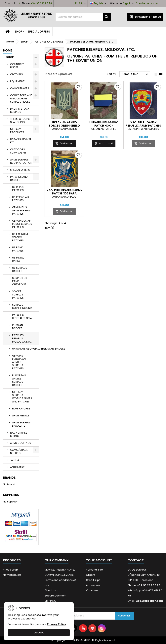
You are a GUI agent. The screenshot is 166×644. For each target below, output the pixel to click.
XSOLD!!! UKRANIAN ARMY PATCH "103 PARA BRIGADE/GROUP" (64, 193)
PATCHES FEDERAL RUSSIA (22, 317)
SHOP (19, 32)
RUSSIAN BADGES (18, 327)
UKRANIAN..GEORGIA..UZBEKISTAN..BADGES (25, 349)
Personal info (94, 570)
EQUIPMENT (17, 81)
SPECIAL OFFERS (39, 32)
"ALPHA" (15, 460)
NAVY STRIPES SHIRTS (19, 434)
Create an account (148, 3)
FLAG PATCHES (21, 409)
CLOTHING (17, 74)
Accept (39, 633)
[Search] (83, 17)
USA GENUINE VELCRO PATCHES (20, 237)
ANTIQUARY (17, 467)
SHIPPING (50, 601)
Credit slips (93, 580)
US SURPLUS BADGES (20, 269)
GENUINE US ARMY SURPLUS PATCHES (21, 211)
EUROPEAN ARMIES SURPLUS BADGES (19, 380)
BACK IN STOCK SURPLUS (20, 110)
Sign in (127, 3)
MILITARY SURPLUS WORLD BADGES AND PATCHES (22, 397)
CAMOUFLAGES (20, 88)
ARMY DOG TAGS (21, 443)
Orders (91, 575)
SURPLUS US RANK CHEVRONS (20, 281)
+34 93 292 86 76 (41, 3)
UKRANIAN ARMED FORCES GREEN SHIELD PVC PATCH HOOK (64, 126)
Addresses (93, 585)
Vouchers (92, 590)
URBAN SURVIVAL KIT (21, 141)
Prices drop (10, 570)
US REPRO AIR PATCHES (21, 199)
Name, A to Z (135, 74)
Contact (10, 3)
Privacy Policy (57, 624)
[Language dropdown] (98, 3)
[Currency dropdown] (81, 3)
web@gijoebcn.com (149, 601)
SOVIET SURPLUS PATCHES (18, 295)
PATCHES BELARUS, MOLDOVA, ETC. (22, 338)
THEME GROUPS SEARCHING (20, 120)
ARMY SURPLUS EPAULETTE (21, 424)
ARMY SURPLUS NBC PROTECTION (21, 161)
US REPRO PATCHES (18, 189)
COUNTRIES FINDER (17, 66)
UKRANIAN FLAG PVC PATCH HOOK (104, 124)
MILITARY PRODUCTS (17, 131)
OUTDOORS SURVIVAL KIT (18, 151)
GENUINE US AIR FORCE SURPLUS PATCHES (22, 224)
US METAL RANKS (18, 259)
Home (8, 50)
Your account (99, 560)
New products (12, 575)
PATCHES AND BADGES (19, 178)
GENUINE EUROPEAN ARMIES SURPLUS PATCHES (19, 362)
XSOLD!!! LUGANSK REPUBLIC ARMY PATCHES (143, 124)
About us (50, 590)
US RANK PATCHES (18, 249)
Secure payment (55, 596)
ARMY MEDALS (21, 416)
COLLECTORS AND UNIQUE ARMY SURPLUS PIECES (21, 99)
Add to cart (64, 143)
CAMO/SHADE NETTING (19, 451)
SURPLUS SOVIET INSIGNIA (22, 306)
